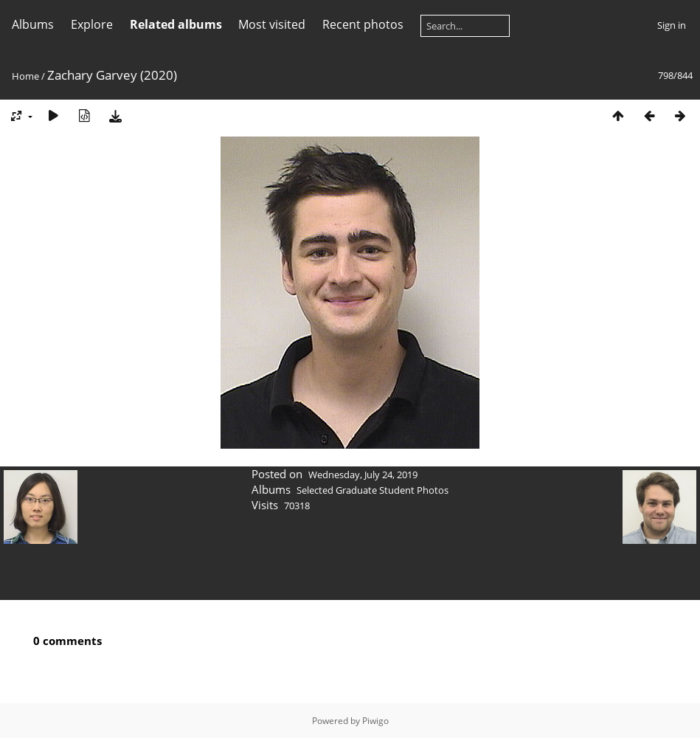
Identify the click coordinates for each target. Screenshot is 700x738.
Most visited (272, 24)
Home (25, 76)
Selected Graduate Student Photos (372, 490)
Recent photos (363, 24)
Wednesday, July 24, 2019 (363, 475)
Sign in (672, 25)
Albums (33, 24)
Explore (92, 24)
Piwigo (375, 721)
